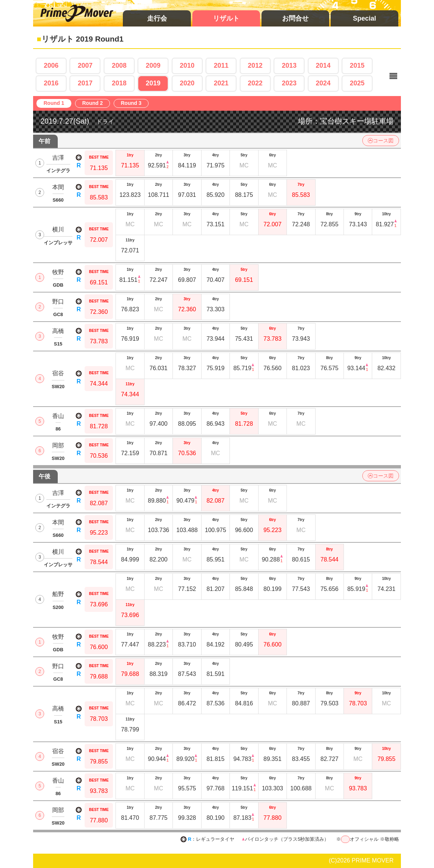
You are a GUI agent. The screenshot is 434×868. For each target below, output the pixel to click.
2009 (153, 65)
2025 (357, 83)
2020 (187, 83)
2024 (323, 83)
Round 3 (133, 104)
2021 (221, 83)
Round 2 (94, 104)
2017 (85, 83)
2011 (221, 65)
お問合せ (295, 18)
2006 (51, 65)
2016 (51, 83)
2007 (85, 65)
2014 (323, 65)
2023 (289, 83)
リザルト (226, 18)
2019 (153, 83)
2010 (187, 65)
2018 (119, 83)
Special (364, 18)
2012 (255, 65)
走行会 (157, 18)
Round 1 (56, 104)
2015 (357, 65)
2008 (119, 65)
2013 (289, 65)
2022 (255, 83)
